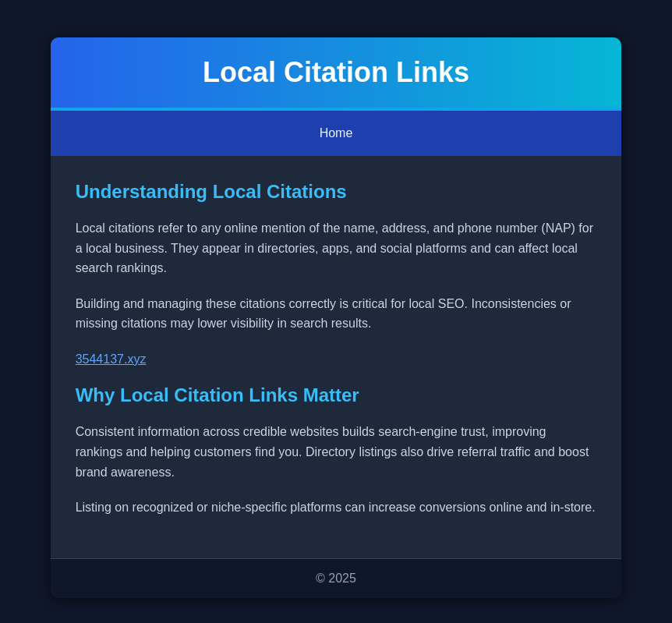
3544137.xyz (111, 359)
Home (336, 133)
